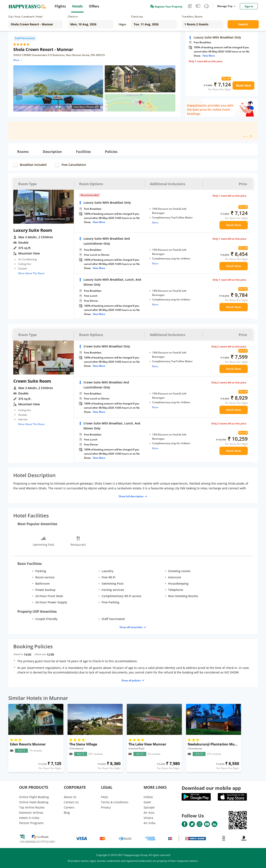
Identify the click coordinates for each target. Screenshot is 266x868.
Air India (150, 823)
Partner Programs (31, 823)
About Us (70, 797)
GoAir (147, 802)
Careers (69, 807)
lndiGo (148, 797)
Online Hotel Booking (34, 802)
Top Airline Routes (32, 807)
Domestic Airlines (31, 813)
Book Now (244, 85)
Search (243, 24)
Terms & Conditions (115, 802)
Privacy (106, 807)
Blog (67, 813)
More (18, 60)
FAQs (105, 797)
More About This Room (31, 273)
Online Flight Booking (34, 797)
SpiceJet (149, 807)
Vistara (148, 818)
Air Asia (149, 813)
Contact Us (71, 802)
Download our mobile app (211, 788)
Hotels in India (29, 818)
